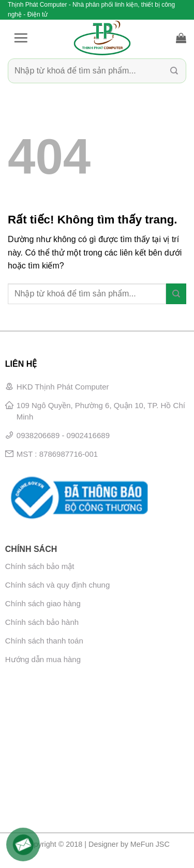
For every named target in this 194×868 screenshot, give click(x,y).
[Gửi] (174, 71)
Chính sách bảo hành (42, 622)
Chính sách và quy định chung (57, 585)
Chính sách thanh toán (44, 641)
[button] (21, 38)
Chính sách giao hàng (43, 603)
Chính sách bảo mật (40, 566)
